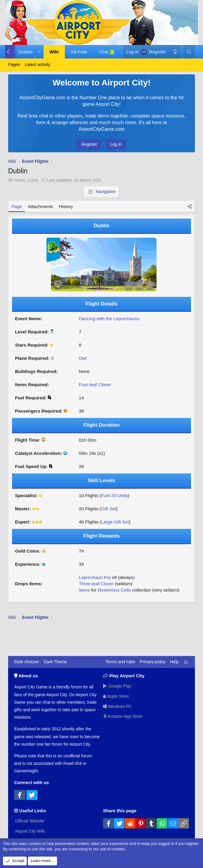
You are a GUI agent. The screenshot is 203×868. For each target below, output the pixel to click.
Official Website (29, 821)
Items (85, 590)
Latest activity (38, 64)
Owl (83, 358)
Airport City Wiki (30, 831)
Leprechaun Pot (95, 577)
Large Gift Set (115, 522)
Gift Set (109, 509)
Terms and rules (120, 662)
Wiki (54, 52)
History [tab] (66, 206)
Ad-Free (79, 52)
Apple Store (116, 696)
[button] (28, 52)
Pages (14, 64)
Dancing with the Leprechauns (109, 319)
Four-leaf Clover (95, 385)
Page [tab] (17, 206)
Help (174, 662)
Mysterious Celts (114, 590)
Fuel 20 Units (114, 495)
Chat (107, 52)
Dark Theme (55, 662)
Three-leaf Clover (96, 584)
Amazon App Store (123, 716)
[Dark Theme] (175, 52)
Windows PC (117, 706)
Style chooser (27, 662)
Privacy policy (153, 662)
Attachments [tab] (40, 206)
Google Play (117, 686)
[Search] (189, 52)
